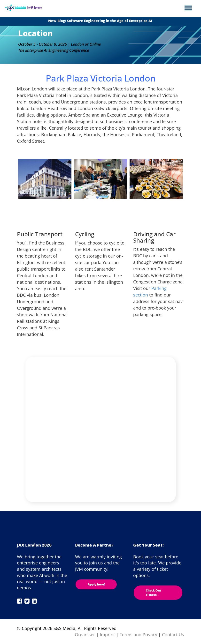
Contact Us (173, 635)
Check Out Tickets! (154, 592)
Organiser (85, 635)
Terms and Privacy (138, 635)
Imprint (107, 635)
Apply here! (96, 584)
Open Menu (188, 8)
